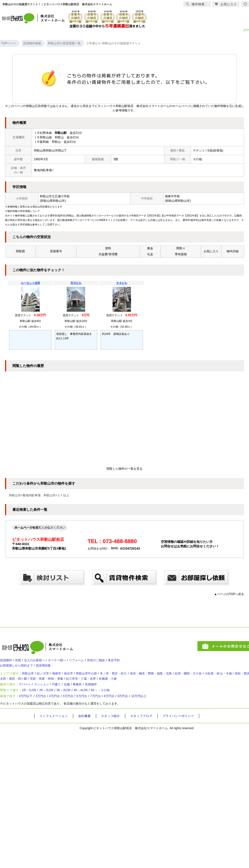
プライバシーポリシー (188, 732)
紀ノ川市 (50, 679)
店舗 (79, 694)
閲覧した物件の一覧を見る (124, 469)
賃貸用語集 (51, 669)
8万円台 (131, 711)
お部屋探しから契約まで (19, 669)
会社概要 (88, 732)
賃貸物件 (7, 662)
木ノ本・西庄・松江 (134, 679)
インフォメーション (55, 732)
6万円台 (97, 711)
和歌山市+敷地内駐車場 (25, 495)
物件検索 (195, 4)
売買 (21, 662)
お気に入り (226, 4)
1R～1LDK (34, 703)
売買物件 (108, 694)
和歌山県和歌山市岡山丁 (50, 151)
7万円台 (114, 711)
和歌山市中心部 (102, 679)
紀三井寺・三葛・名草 (144, 686)
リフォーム (91, 662)
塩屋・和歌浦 (35, 686)
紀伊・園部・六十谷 (222, 679)
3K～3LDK (77, 703)
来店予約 (135, 662)
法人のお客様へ (41, 662)
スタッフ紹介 (116, 732)
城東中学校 (172, 196)
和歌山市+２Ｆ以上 (56, 495)
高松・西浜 (11, 686)
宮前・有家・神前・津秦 (103, 686)
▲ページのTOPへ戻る (229, 594)
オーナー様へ (68, 662)
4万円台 (64, 711)
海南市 (66, 679)
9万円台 (147, 711)
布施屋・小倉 (176, 686)
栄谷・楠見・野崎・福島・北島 (178, 679)
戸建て (66, 694)
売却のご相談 (114, 662)
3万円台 (48, 711)
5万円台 (81, 711)
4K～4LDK (98, 703)
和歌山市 (32, 679)
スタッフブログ (149, 732)
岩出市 (80, 679)
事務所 (91, 694)
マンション (48, 694)
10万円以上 (167, 711)
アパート (28, 694)
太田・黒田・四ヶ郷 (64, 686)
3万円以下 (30, 711)
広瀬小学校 (62, 196)
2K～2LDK (55, 703)
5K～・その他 (122, 703)
